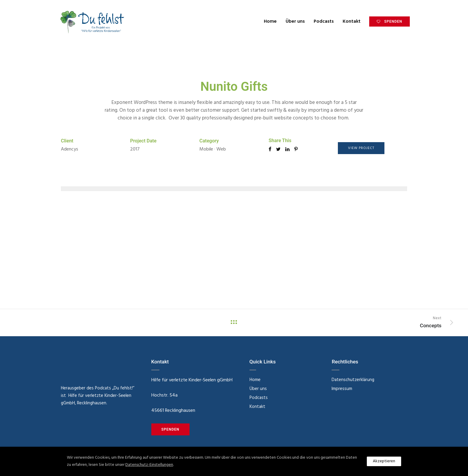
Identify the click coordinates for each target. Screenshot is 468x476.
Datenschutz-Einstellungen (149, 465)
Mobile (206, 149)
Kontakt (350, 22)
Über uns (293, 22)
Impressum (342, 389)
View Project (361, 148)
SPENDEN (387, 22)
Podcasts (322, 22)
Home (268, 22)
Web (221, 149)
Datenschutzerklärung (353, 380)
